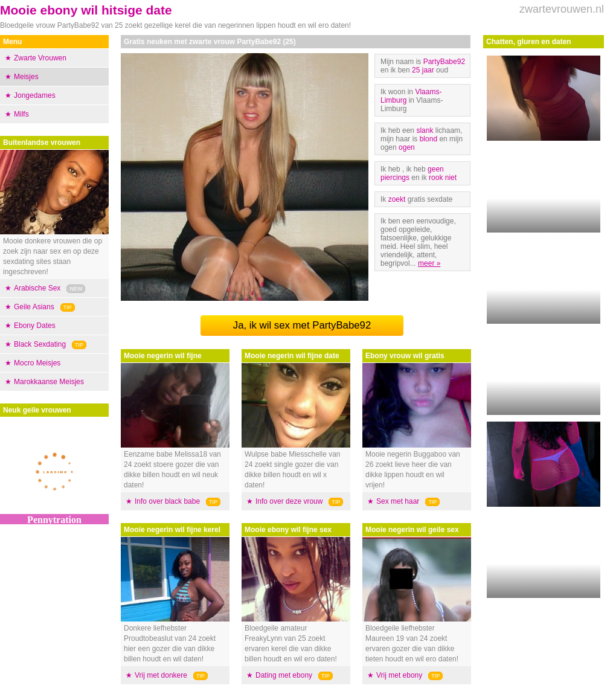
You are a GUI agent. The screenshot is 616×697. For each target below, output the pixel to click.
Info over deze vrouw (289, 501)
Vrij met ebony (399, 675)
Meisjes (26, 77)
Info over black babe (167, 501)
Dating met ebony (284, 675)
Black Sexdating (40, 344)
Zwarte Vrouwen (40, 58)
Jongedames (35, 95)
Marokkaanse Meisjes (49, 382)
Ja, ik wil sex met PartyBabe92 (302, 325)
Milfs (21, 114)
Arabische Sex (37, 288)
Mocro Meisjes (37, 363)
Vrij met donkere (161, 675)
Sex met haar (398, 501)
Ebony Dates (35, 326)
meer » (429, 263)
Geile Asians (34, 307)
